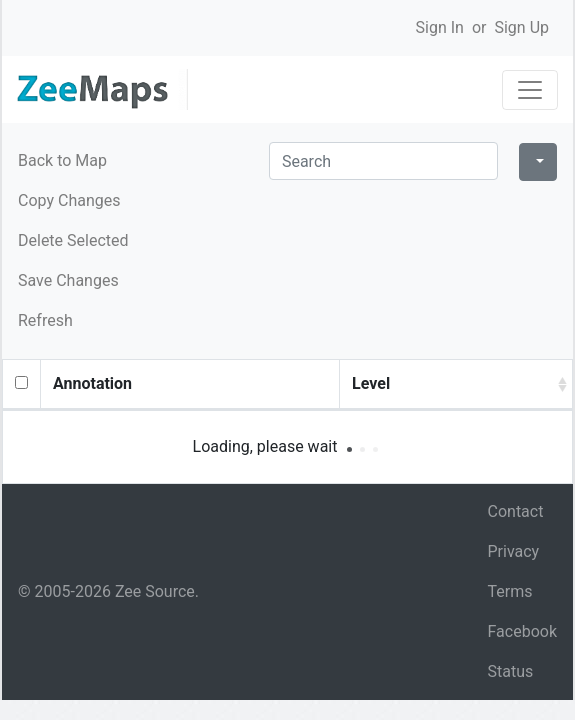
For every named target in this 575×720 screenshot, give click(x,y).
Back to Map (62, 160)
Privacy (514, 551)
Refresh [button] (45, 320)
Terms (510, 591)
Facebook (522, 631)
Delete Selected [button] (73, 240)
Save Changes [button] (68, 280)
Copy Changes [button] (69, 200)
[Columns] (538, 162)
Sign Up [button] (521, 27)
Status (511, 671)
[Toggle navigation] (530, 90)
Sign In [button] (440, 27)
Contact (516, 511)
